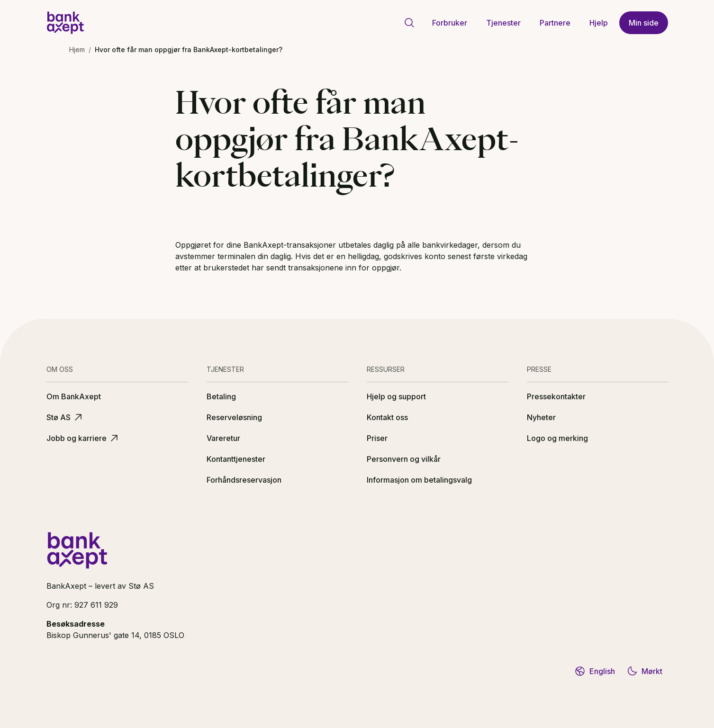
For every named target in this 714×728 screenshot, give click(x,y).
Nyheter (541, 417)
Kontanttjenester (236, 459)
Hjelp (599, 23)
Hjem (77, 49)
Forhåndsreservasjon (244, 480)
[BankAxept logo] (65, 23)
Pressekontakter (556, 396)
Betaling (221, 396)
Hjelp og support (396, 396)
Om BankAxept (74, 396)
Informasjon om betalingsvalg (419, 480)
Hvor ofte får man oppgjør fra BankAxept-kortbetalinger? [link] (189, 49)
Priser (377, 438)
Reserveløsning (234, 417)
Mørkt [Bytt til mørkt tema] (644, 671)
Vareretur (223, 438)
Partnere (555, 23)
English (595, 671)
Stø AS (65, 417)
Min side (644, 23)
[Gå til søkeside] (409, 23)
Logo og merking (557, 438)
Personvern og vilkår (404, 459)
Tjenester (503, 23)
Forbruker (450, 23)
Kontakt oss (387, 417)
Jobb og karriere (83, 438)
